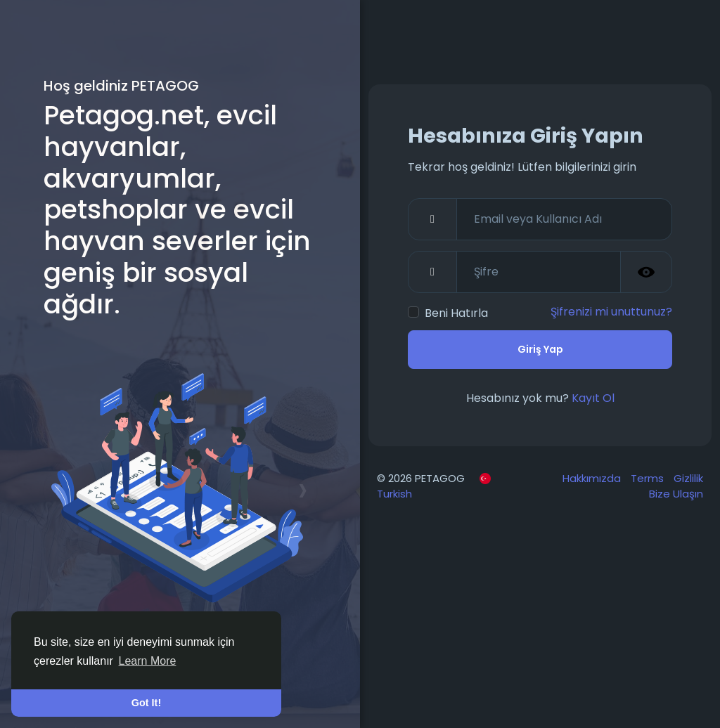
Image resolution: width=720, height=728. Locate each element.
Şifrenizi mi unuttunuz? (611, 312)
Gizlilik (688, 478)
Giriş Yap (540, 349)
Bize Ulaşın (676, 494)
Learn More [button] (148, 661)
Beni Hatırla (456, 313)
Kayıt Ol (593, 398)
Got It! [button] (146, 703)
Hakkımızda (593, 478)
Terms (649, 478)
